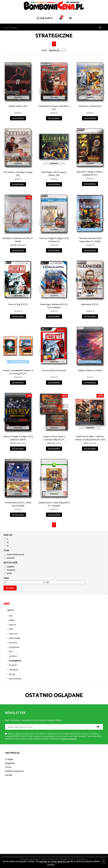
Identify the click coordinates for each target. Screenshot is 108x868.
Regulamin (10, 763)
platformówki (14, 638)
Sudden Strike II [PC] (18, 106)
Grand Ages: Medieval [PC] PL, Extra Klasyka (54, 306)
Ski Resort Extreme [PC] (90, 106)
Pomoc (8, 767)
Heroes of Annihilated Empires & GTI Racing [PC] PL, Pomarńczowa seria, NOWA (18, 372)
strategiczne (15, 661)
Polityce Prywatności (69, 739)
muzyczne (13, 634)
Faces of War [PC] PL (18, 304)
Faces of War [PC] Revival (54, 370)
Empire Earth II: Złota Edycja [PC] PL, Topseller (54, 504)
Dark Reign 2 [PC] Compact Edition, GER (54, 174)
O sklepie (9, 759)
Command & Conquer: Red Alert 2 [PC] (54, 108)
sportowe (13, 656)
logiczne (12, 625)
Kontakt (9, 775)
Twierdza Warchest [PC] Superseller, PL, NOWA (90, 240)
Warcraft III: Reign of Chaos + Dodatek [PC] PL (90, 173)
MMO (11, 629)
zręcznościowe (15, 679)
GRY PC (11, 610)
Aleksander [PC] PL (90, 304)
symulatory (14, 670)
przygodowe (14, 647)
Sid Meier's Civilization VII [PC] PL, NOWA (18, 240)
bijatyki (12, 620)
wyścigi (12, 674)
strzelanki (13, 665)
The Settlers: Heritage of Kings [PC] (18, 174)
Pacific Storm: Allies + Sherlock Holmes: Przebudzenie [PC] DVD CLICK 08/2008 (90, 438)
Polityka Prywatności (14, 771)
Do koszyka (18, 119)
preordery (13, 643)
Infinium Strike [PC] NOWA (90, 370)
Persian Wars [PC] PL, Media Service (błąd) (18, 504)
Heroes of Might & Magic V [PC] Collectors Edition (18, 438)
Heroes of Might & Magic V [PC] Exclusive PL (54, 240)
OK (98, 727)
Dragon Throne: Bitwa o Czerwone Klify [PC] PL (54, 438)
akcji (11, 616)
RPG (11, 652)
